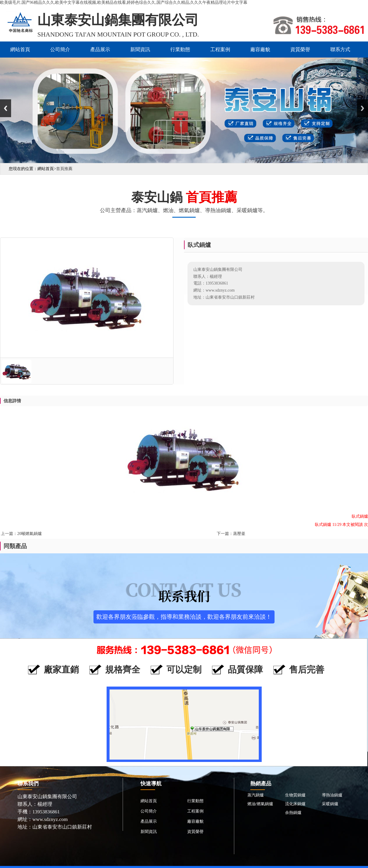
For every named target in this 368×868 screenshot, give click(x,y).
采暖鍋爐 (330, 804)
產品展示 (100, 50)
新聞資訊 (140, 50)
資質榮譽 (300, 50)
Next (362, 108)
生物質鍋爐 (295, 795)
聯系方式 (340, 50)
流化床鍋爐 (295, 804)
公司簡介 (60, 50)
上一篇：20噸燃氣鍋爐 (21, 534)
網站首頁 (20, 50)
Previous (6, 108)
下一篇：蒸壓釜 (231, 534)
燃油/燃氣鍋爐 (260, 804)
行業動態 (180, 50)
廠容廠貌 (260, 50)
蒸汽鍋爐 (256, 795)
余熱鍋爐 (293, 813)
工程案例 (220, 50)
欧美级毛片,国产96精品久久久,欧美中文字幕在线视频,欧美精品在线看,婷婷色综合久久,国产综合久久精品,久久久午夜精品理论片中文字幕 (124, 2)
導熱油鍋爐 (332, 795)
